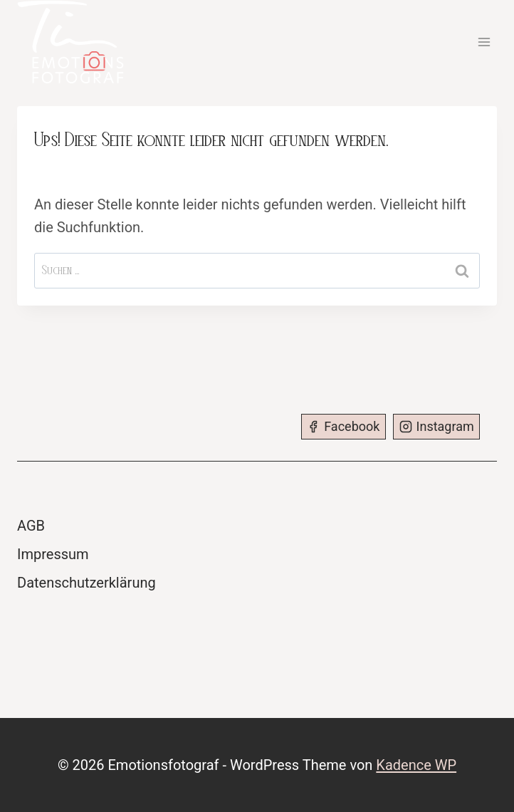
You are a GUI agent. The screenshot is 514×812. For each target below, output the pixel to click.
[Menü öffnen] (484, 42)
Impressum (53, 554)
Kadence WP (416, 765)
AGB (31, 526)
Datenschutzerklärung (86, 583)
